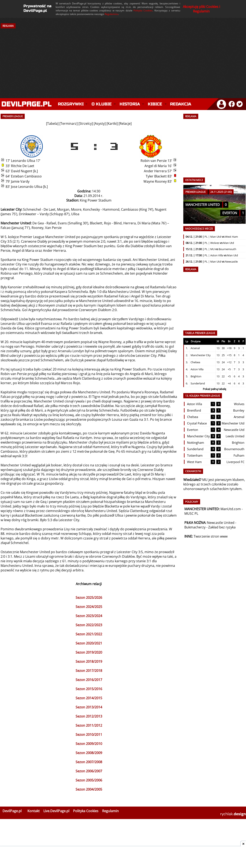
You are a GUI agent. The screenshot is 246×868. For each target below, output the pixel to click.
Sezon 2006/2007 (89, 771)
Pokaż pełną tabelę (214, 389)
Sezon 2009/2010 (89, 744)
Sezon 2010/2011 (89, 735)
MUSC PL (191, 513)
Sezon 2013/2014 (89, 707)
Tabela (52, 123)
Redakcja (181, 104)
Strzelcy (86, 123)
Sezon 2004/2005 (89, 789)
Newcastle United (221, 523)
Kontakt (34, 811)
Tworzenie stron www (211, 536)
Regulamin (110, 811)
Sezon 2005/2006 (89, 780)
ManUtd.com (231, 509)
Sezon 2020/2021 (89, 643)
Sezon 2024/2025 (89, 607)
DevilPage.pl (12, 811)
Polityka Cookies (143, 10)
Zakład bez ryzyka (222, 527)
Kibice (155, 104)
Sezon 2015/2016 (89, 689)
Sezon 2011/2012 (89, 725)
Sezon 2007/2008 (89, 762)
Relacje (125, 123)
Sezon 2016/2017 (89, 680)
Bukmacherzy (195, 527)
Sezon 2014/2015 (89, 698)
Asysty (100, 123)
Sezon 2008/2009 (89, 753)
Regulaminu (111, 14)
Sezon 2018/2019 (89, 661)
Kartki (112, 123)
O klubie (102, 104)
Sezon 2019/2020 (89, 652)
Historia (130, 104)
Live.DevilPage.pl (56, 811)
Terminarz (69, 123)
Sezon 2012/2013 (89, 716)
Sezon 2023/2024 (89, 616)
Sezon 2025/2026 (89, 598)
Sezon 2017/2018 (89, 671)
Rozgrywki (71, 104)
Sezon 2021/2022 (89, 634)
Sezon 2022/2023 (89, 625)
